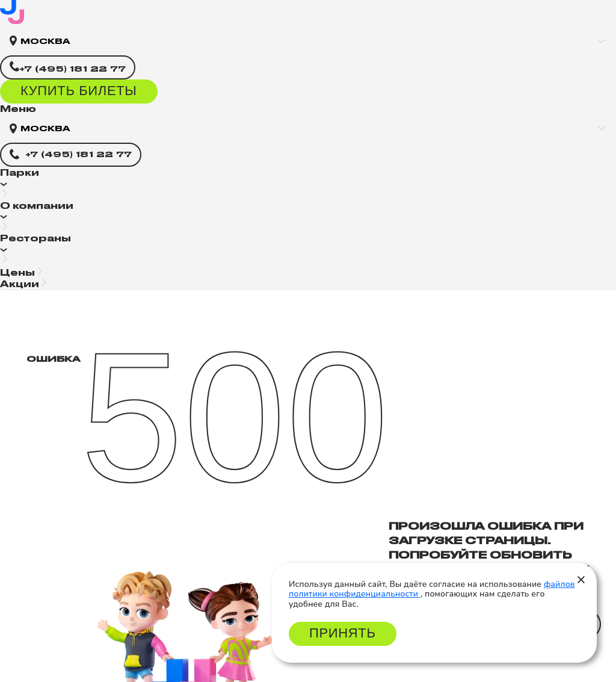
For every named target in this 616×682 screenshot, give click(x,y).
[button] (308, 184)
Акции (20, 284)
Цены (17, 272)
